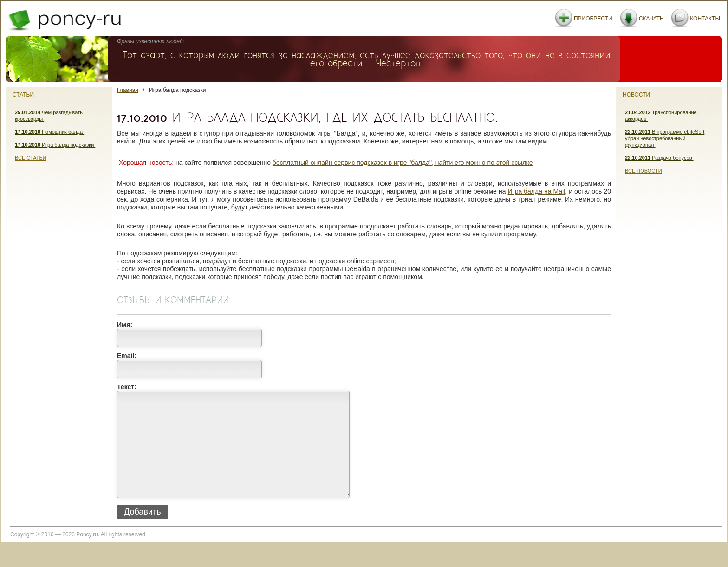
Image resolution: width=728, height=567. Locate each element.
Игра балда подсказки (55, 145)
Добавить (143, 533)
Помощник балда (49, 132)
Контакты (705, 19)
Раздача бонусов (659, 158)
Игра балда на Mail (537, 191)
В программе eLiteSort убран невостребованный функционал (665, 138)
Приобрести (593, 19)
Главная (128, 90)
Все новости (643, 171)
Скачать (651, 19)
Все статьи (31, 158)
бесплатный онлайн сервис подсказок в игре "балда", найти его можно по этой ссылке (403, 163)
